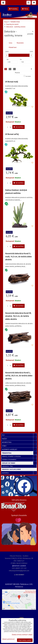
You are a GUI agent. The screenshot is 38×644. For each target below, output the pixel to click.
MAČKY (19, 439)
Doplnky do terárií (19, 463)
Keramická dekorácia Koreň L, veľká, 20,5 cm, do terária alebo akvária (19, 376)
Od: (12, 61)
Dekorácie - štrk (7, 466)
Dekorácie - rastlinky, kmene (11, 469)
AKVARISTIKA (19, 442)
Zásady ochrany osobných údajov (22, 635)
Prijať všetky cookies (25, 640)
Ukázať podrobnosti (8, 639)
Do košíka (18, 127)
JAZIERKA (19, 473)
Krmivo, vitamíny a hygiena (19, 456)
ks (8, 127)
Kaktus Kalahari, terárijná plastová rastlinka (16, 192)
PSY (19, 435)
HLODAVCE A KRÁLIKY (19, 449)
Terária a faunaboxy (19, 460)
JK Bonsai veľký (12, 134)
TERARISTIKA (19, 453)
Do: (25, 61)
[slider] (7, 55)
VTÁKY (19, 446)
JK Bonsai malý (12, 82)
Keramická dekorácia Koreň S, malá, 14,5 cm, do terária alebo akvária (18, 256)
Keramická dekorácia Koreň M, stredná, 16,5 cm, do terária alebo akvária (18, 316)
